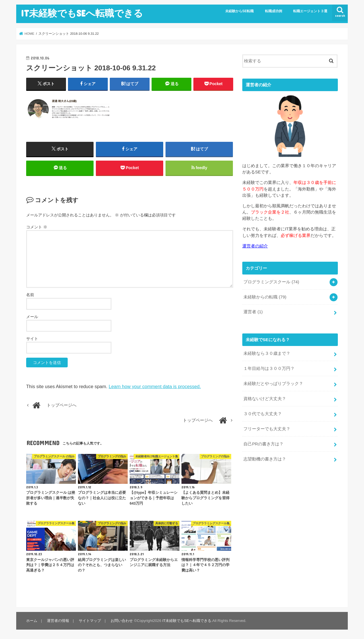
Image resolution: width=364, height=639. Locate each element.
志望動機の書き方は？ (265, 459)
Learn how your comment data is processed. (155, 386)
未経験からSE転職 (240, 11)
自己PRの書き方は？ (263, 444)
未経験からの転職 (265, 297)
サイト (32, 339)
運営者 (253, 312)
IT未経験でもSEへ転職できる (82, 13)
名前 (30, 295)
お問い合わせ (122, 621)
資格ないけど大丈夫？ (265, 399)
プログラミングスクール (271, 282)
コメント (37, 227)
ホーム (32, 621)
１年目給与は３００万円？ (269, 368)
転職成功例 (274, 11)
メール (32, 317)
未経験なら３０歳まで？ (267, 353)
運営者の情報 (58, 621)
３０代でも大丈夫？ (263, 414)
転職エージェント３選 (310, 11)
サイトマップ (90, 621)
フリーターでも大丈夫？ (267, 429)
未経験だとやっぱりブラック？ (273, 384)
